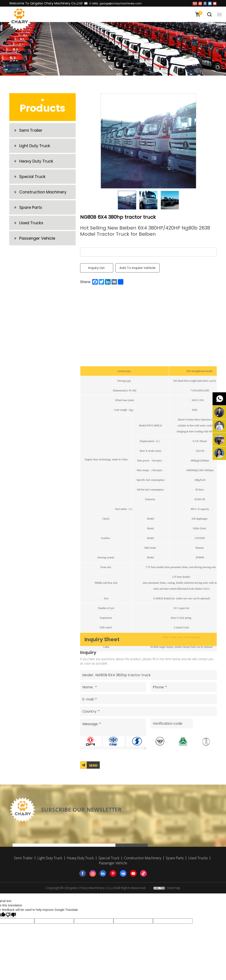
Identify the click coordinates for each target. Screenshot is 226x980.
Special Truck (32, 177)
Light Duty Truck (35, 146)
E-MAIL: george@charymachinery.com (116, 3)
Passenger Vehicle (37, 238)
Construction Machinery (43, 192)
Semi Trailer (31, 130)
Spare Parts (31, 207)
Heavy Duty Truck (36, 161)
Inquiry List (97, 268)
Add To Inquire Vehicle (137, 268)
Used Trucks (31, 223)
